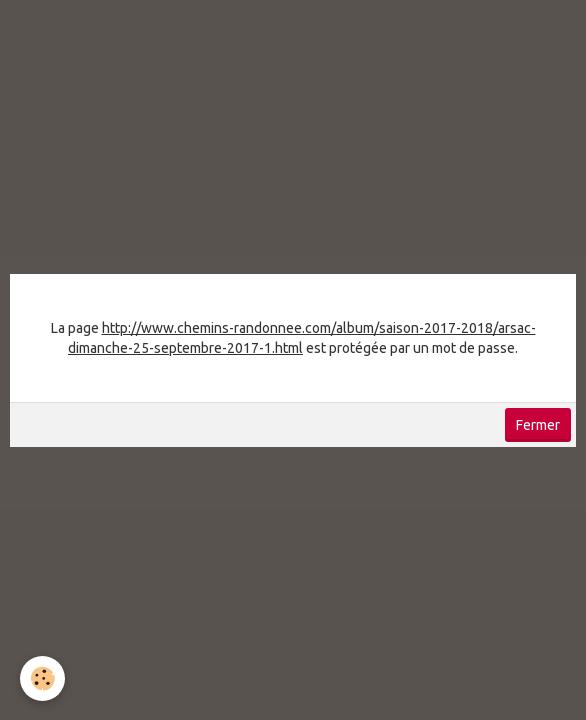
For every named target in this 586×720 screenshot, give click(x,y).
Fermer (538, 425)
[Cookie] (42, 678)
